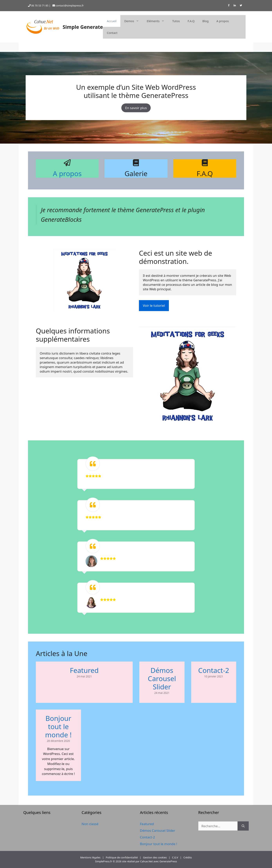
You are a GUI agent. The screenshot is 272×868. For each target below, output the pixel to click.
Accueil (112, 21)
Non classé (90, 824)
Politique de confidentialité (122, 857)
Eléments (158, 21)
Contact (112, 33)
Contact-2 (214, 670)
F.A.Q (191, 21)
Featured (84, 670)
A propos (223, 21)
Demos (134, 21)
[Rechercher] (243, 826)
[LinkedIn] (235, 6)
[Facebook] (229, 6)
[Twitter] (241, 6)
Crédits (188, 857)
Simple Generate (83, 27)
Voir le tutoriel (154, 305)
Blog (205, 21)
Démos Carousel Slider (162, 678)
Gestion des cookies (155, 857)
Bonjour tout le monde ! (58, 726)
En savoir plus (136, 108)
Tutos (176, 21)
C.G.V (175, 857)
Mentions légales (90, 857)
